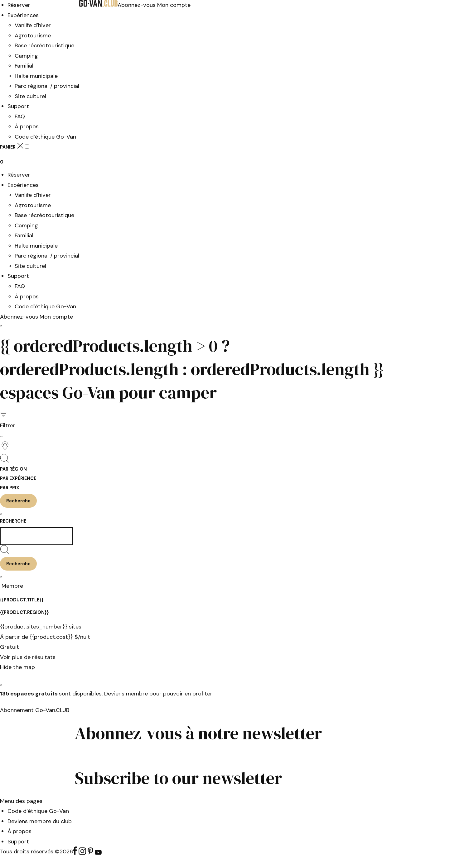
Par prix (10, 488)
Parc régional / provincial (47, 86)
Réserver (19, 5)
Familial (24, 66)
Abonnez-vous (137, 5)
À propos (27, 126)
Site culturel (30, 96)
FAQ (20, 116)
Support (18, 106)
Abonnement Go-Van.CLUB (35, 710)
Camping (26, 56)
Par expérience (18, 478)
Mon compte (174, 5)
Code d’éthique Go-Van (45, 137)
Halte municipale (36, 76)
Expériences (23, 15)
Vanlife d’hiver (33, 25)
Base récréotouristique (44, 45)
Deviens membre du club (40, 821)
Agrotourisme (33, 36)
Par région (13, 469)
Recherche (13, 521)
